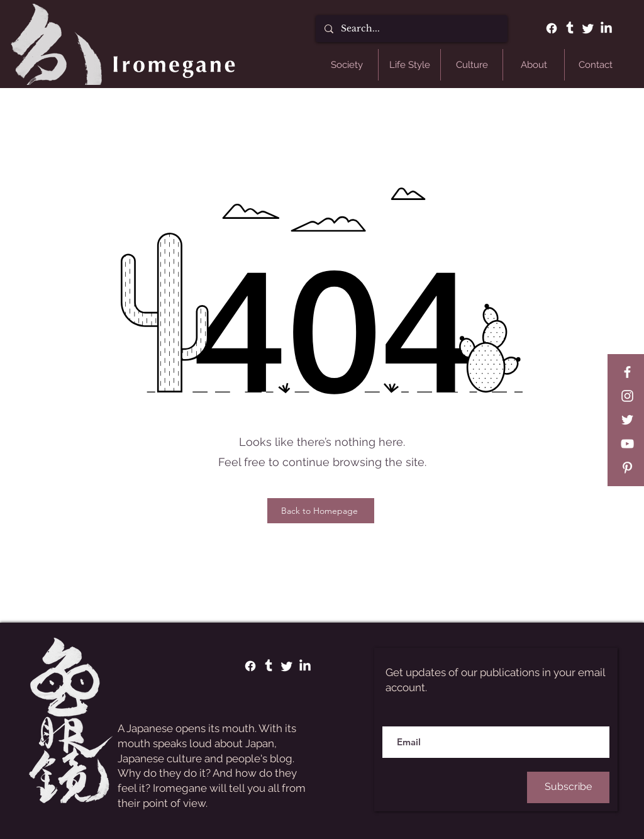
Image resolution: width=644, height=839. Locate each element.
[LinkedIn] (606, 28)
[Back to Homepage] (321, 511)
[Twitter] (588, 28)
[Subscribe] (568, 787)
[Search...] (411, 29)
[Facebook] (552, 28)
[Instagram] (627, 396)
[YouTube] (627, 444)
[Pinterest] (627, 468)
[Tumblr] (570, 28)
